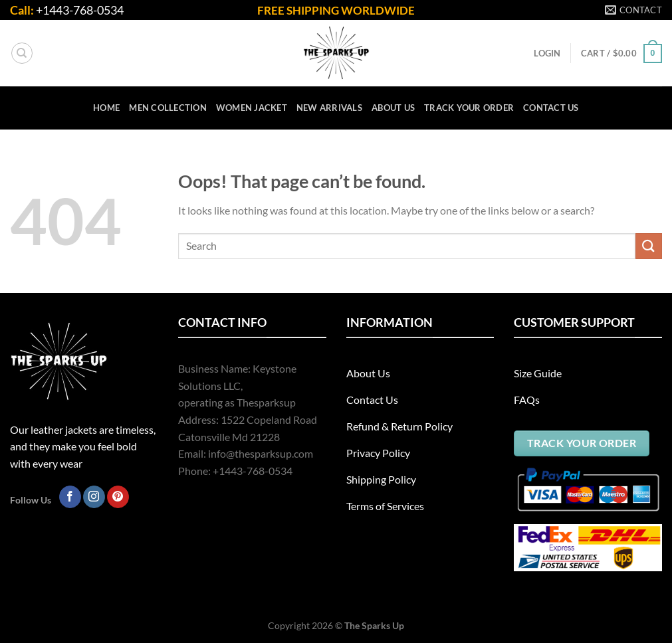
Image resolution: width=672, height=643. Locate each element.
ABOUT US (393, 108)
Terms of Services (385, 506)
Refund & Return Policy (399, 426)
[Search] (22, 53)
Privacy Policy (378, 453)
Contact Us (372, 400)
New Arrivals (329, 108)
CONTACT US (551, 108)
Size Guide (538, 373)
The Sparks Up (374, 625)
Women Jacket (252, 108)
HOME (106, 108)
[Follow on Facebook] (70, 497)
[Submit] (649, 246)
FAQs (527, 400)
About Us (368, 373)
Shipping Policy (381, 479)
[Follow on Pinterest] (118, 497)
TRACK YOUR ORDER (469, 108)
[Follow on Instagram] (94, 497)
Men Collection (168, 108)
